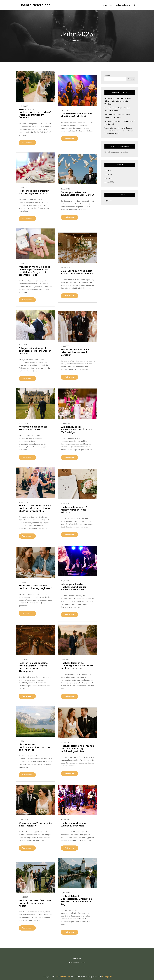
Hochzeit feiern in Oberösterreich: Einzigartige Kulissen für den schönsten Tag (76, 900)
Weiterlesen (27, 143)
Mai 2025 (108, 178)
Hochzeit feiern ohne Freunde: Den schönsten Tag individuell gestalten (78, 749)
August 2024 (109, 182)
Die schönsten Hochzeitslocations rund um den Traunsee (35, 747)
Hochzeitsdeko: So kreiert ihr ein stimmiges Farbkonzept (34, 192)
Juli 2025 (108, 170)
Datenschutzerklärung (77, 962)
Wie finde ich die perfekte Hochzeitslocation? (33, 428)
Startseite (107, 5)
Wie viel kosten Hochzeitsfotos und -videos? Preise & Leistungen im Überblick (35, 113)
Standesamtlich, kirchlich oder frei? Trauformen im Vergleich (75, 352)
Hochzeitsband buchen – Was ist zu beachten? (75, 824)
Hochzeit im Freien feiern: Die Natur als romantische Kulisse (35, 903)
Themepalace (107, 977)
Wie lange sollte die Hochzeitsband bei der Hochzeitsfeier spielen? (74, 587)
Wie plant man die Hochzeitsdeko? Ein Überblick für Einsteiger (77, 430)
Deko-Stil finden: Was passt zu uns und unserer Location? (78, 272)
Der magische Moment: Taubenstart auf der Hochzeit (78, 194)
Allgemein (108, 200)
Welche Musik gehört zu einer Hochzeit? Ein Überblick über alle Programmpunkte (35, 508)
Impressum (77, 959)
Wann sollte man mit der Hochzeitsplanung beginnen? (35, 587)
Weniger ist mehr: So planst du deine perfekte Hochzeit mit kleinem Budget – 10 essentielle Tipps (34, 271)
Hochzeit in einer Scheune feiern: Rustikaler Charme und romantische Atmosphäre (33, 667)
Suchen (107, 75)
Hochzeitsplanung (123, 5)
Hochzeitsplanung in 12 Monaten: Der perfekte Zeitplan (74, 510)
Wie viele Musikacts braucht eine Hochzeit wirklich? (77, 115)
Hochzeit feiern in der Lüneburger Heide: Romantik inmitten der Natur (77, 666)
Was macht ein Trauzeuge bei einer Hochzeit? (35, 824)
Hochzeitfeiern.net (35, 5)
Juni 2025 (108, 174)
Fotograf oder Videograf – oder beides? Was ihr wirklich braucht (35, 351)
